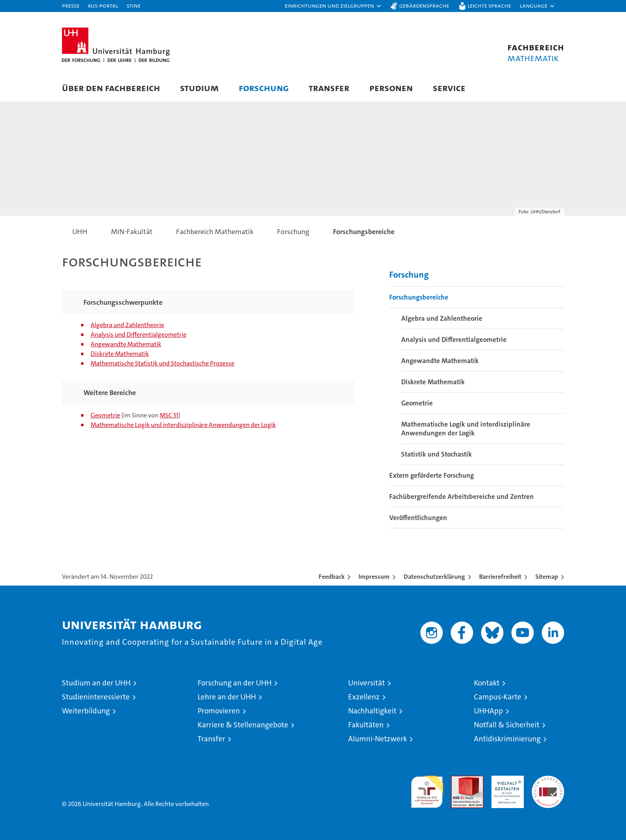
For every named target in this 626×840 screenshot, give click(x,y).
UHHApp (488, 711)
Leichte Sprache (489, 5)
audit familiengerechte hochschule (427, 788)
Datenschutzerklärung (434, 577)
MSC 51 (169, 415)
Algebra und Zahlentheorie (127, 325)
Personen (391, 88)
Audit (459, 780)
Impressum (374, 577)
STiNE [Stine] (134, 5)
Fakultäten (366, 725)
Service (449, 88)
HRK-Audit (506, 780)
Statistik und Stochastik (437, 454)
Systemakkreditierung (548, 780)
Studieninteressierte (96, 697)
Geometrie (105, 415)
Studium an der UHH (96, 683)
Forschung (264, 88)
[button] (333, 6)
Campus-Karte (498, 697)
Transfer (329, 88)
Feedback (332, 577)
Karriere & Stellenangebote (243, 725)
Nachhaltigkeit (372, 711)
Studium (199, 88)
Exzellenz (364, 697)
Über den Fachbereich (111, 88)
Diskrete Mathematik (120, 354)
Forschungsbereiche (419, 297)
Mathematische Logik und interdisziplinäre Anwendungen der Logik (183, 425)
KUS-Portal (103, 5)
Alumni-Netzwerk (377, 739)
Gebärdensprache (424, 5)
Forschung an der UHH (235, 683)
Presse (71, 5)
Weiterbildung (86, 711)
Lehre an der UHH (227, 697)
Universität (366, 683)
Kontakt (487, 683)
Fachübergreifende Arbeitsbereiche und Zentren (462, 496)
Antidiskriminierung (507, 739)
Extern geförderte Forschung (432, 475)
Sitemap (547, 577)
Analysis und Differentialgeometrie (139, 335)
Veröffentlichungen (418, 518)
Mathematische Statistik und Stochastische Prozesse (162, 363)
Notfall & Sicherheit (507, 725)
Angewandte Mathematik (126, 344)
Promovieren (219, 711)
